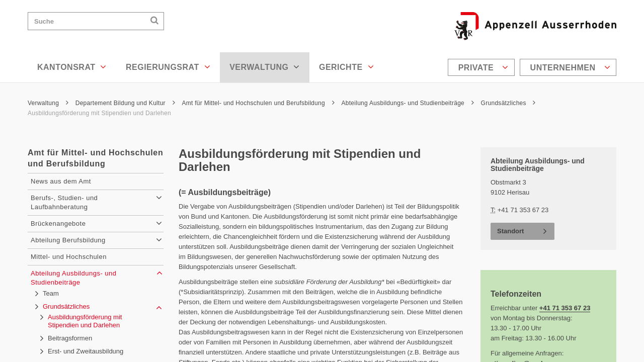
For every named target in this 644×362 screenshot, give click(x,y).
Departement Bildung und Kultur (125, 103)
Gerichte (346, 67)
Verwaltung (265, 67)
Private (484, 67)
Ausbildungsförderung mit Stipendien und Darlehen (99, 113)
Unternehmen (570, 67)
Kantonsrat (72, 67)
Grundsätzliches (508, 103)
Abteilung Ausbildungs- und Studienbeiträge (408, 103)
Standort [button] (510, 231)
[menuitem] (482, 67)
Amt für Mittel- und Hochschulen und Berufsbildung (258, 103)
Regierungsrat (168, 67)
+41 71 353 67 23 (565, 308)
